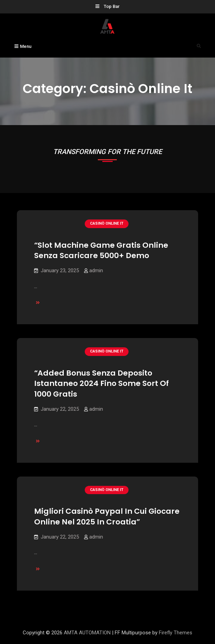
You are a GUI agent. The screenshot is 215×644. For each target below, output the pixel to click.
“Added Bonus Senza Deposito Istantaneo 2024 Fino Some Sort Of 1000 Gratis (101, 384)
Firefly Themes (176, 633)
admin (96, 270)
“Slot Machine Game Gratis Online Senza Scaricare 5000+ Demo (101, 251)
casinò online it (107, 223)
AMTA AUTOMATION (87, 633)
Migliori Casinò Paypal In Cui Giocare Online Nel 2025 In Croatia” (107, 517)
